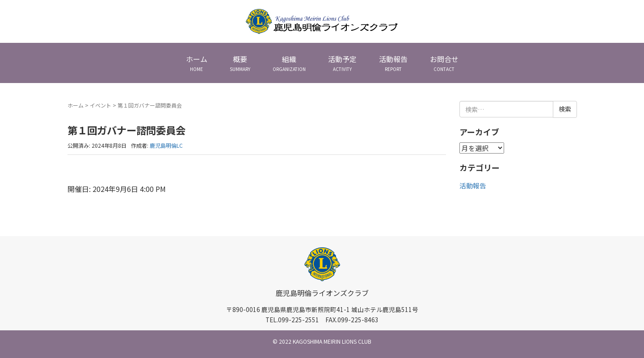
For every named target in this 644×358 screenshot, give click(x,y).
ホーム (76, 105)
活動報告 (473, 185)
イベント (101, 105)
